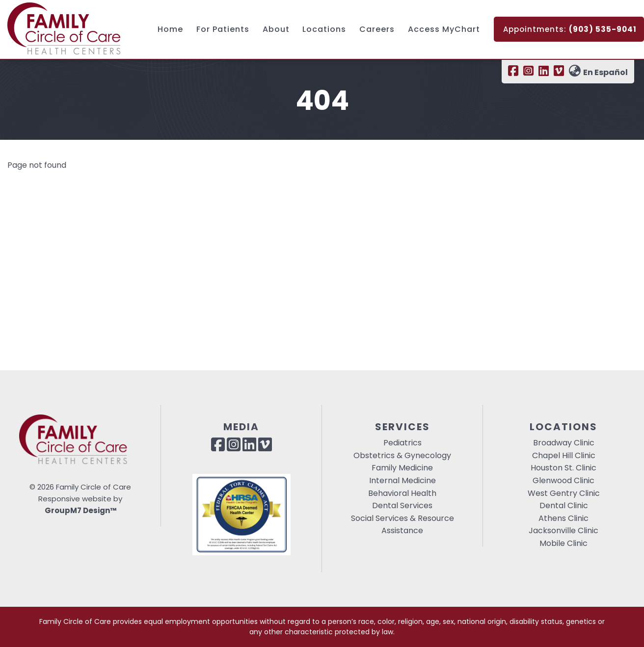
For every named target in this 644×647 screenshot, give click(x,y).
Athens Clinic (563, 518)
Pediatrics (402, 443)
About (276, 29)
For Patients (223, 29)
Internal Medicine (402, 480)
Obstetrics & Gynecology (402, 455)
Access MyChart (444, 29)
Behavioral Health (402, 493)
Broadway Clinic (564, 443)
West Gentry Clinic (564, 493)
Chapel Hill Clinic (564, 455)
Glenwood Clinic (563, 480)
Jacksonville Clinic (563, 531)
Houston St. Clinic (563, 468)
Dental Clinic (564, 505)
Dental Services (402, 505)
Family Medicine (402, 468)
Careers (377, 29)
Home (170, 29)
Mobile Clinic (563, 543)
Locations (324, 29)
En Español (598, 72)
